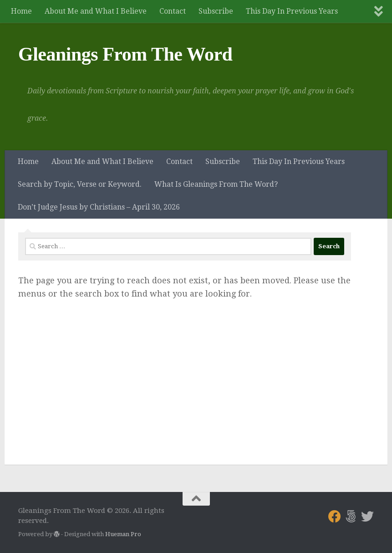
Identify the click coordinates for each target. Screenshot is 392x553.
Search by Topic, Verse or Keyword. (80, 184)
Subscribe (216, 11)
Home (21, 11)
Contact (173, 11)
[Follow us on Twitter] (367, 517)
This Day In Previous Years (292, 11)
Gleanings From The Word (125, 54)
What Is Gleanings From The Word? (216, 184)
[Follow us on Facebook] (335, 517)
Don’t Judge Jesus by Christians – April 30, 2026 (99, 207)
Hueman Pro (123, 534)
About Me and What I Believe (96, 11)
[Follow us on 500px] (351, 517)
